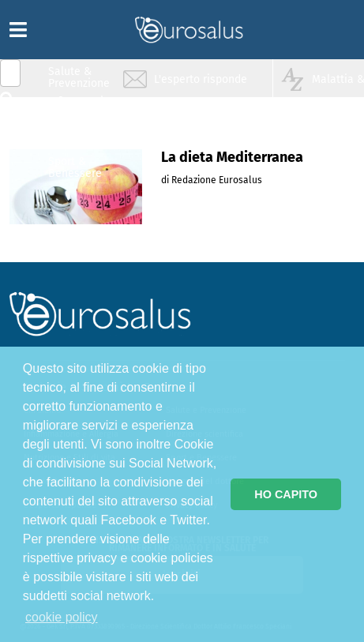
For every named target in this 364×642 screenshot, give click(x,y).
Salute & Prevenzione (79, 77)
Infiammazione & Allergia (84, 107)
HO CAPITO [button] (286, 494)
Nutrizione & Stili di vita (80, 137)
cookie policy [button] (62, 617)
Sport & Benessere (75, 167)
